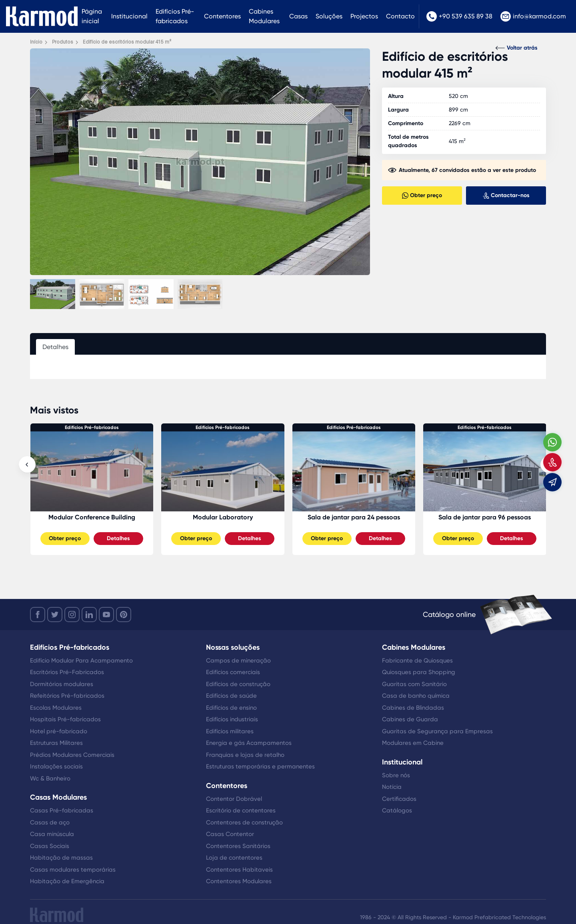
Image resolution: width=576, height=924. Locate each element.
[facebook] (38, 615)
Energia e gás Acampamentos (249, 743)
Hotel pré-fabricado (59, 731)
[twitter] (55, 615)
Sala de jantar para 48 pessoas (91, 517)
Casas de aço (50, 822)
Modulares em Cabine (413, 743)
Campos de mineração (238, 661)
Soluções (329, 16)
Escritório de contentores (241, 810)
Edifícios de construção (238, 684)
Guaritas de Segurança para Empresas (437, 731)
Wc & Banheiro (50, 778)
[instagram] (72, 615)
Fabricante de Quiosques (417, 661)
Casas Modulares (58, 797)
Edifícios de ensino (231, 708)
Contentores (222, 16)
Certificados (399, 799)
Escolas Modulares (56, 708)
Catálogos (397, 810)
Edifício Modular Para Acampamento (81, 661)
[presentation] (27, 465)
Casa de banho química (416, 696)
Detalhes (118, 538)
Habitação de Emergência (67, 881)
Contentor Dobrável (234, 799)
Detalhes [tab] (55, 347)
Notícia (392, 787)
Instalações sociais (56, 766)
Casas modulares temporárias (73, 870)
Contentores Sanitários (238, 846)
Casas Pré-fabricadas (62, 810)
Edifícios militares (230, 731)
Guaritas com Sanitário (414, 684)
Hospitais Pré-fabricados (65, 719)
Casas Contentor (230, 834)
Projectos (364, 16)
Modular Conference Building (223, 517)
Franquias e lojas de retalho (245, 755)
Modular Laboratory (354, 517)
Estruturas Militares (56, 743)
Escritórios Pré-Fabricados (67, 672)
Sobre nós (396, 775)
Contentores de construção (244, 822)
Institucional (129, 16)
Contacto (400, 16)
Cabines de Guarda (410, 719)
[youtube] (106, 615)
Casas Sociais (50, 846)
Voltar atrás (517, 48)
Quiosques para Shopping (419, 672)
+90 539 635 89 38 (459, 16)
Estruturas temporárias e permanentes (260, 766)
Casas (298, 16)
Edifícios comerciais (233, 672)
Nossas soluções (233, 647)
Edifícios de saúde (231, 696)
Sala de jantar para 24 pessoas (485, 517)
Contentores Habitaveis (239, 870)
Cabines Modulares (264, 16)
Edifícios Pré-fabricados (175, 16)
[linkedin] (89, 615)
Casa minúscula (52, 834)
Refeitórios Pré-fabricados (67, 696)
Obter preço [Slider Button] (65, 538)
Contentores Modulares (239, 881)
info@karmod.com (533, 16)
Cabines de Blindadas (413, 708)
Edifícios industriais (232, 719)
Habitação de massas (61, 858)
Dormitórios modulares (62, 684)
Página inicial (92, 16)
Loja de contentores (234, 858)
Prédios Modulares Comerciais (72, 755)
